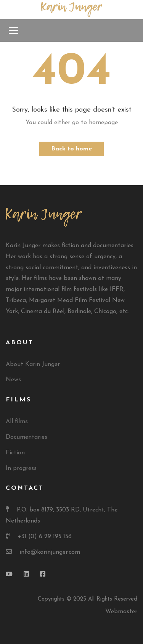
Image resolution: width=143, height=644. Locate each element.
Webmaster (121, 612)
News (13, 380)
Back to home (71, 149)
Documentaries (27, 437)
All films (17, 422)
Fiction (15, 453)
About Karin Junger (33, 364)
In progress (21, 468)
